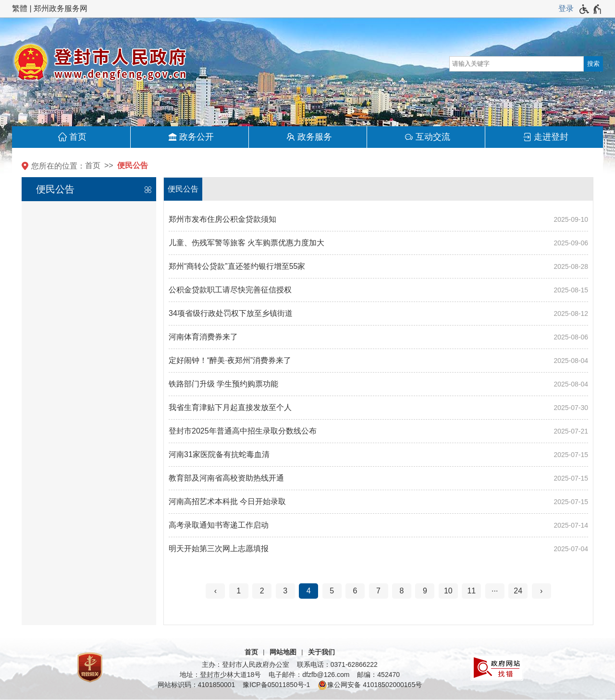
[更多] (495, 591)
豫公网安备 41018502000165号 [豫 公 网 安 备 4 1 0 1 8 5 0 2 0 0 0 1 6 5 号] (370, 685)
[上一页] (215, 591)
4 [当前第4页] (309, 591)
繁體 (20, 8)
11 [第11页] (471, 591)
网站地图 (283, 652)
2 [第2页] (262, 591)
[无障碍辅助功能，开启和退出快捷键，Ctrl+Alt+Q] (591, 9)
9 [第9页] (425, 591)
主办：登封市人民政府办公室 (246, 664)
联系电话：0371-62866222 (337, 664)
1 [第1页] (239, 591)
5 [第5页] (332, 591)
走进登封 (551, 137)
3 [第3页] (285, 591)
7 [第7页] (378, 591)
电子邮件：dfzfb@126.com (309, 675)
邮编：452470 (378, 675)
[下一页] (541, 591)
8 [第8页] (402, 591)
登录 (566, 8)
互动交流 (433, 137)
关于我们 (321, 652)
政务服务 (315, 137)
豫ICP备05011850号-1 (276, 685)
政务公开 (197, 137)
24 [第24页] (518, 591)
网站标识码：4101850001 (197, 685)
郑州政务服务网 (61, 8)
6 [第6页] (355, 591)
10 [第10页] (448, 591)
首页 (78, 137)
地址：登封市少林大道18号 (221, 675)
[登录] (566, 9)
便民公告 (133, 165)
